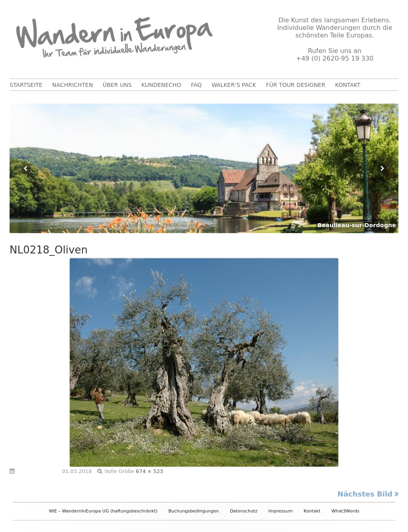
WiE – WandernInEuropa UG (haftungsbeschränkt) (103, 511)
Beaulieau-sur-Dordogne (357, 225)
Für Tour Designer (295, 85)
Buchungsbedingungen (194, 511)
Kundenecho (161, 85)
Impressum (280, 511)
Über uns (117, 85)
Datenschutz (244, 511)
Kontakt (348, 85)
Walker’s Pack (234, 85)
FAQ (196, 85)
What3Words (345, 511)
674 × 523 (150, 471)
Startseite (26, 85)
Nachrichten (73, 85)
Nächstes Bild (365, 494)
